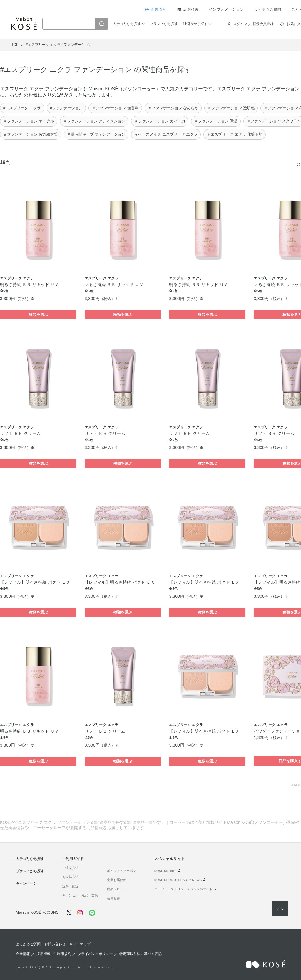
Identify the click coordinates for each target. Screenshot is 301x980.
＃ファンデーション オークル (29, 121)
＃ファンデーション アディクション (94, 121)
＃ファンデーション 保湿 (216, 121)
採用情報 (44, 954)
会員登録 (113, 898)
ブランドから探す (164, 24)
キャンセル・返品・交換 (80, 895)
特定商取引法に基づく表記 (141, 954)
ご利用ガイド (73, 859)
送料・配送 (70, 886)
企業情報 (159, 9)
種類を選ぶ (38, 315)
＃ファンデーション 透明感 (231, 108)
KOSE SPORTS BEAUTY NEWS (178, 880)
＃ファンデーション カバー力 (160, 121)
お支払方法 (70, 877)
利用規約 (64, 954)
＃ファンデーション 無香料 (115, 108)
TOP (15, 45)
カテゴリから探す (127, 24)
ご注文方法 (70, 868)
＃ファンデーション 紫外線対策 (31, 134)
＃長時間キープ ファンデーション (96, 134)
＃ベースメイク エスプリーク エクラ (166, 134)
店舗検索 (191, 9)
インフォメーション (226, 9)
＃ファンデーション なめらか (173, 108)
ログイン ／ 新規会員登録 (254, 24)
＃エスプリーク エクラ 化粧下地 (234, 134)
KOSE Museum (165, 871)
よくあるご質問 (268, 9)
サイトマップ (80, 944)
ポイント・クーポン (122, 871)
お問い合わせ (55, 944)
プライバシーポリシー (95, 954)
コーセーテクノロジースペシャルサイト (183, 889)
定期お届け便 (117, 880)
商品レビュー (117, 889)
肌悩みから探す (195, 24)
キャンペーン (26, 883)
